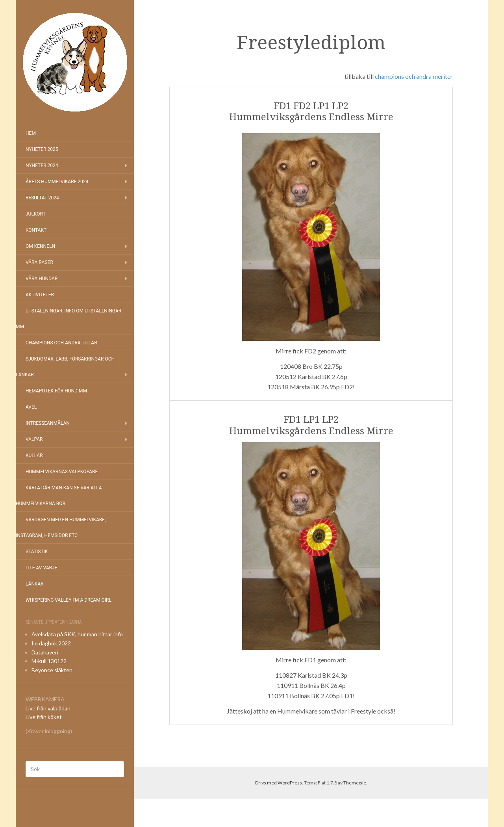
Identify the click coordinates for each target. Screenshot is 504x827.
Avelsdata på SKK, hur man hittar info (77, 634)
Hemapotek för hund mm (56, 391)
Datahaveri (45, 652)
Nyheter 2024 (42, 165)
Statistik (37, 552)
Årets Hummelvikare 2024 (57, 182)
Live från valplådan (48, 708)
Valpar (34, 439)
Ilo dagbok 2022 (51, 643)
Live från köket (44, 717)
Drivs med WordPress (279, 783)
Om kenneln (40, 246)
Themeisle (355, 783)
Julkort (36, 214)
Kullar (34, 455)
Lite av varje (41, 568)
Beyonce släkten (52, 670)
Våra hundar (42, 279)
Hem (31, 133)
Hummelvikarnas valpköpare (62, 472)
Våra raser (39, 262)
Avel (31, 407)
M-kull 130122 (49, 661)
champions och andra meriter (414, 76)
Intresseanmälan (48, 423)
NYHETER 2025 (42, 149)
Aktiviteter (40, 295)
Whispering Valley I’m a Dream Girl (69, 600)
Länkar (35, 584)
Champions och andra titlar (61, 343)
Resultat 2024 (42, 198)
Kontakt (36, 230)
